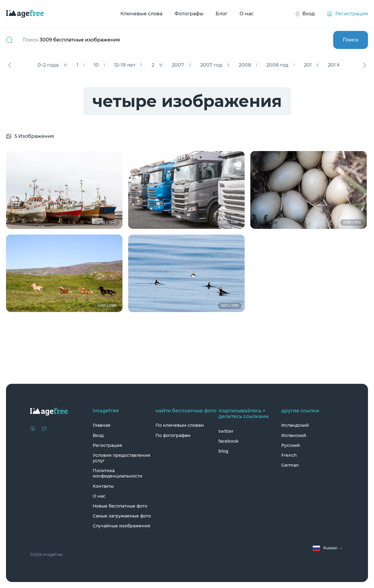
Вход (98, 435)
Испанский (294, 435)
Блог (222, 14)
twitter (226, 431)
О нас (247, 14)
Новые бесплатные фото (120, 506)
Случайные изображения (122, 526)
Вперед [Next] (364, 65)
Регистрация (107, 445)
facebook (229, 441)
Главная (102, 425)
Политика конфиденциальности (118, 473)
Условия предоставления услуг (122, 458)
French (289, 455)
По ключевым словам (180, 425)
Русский (291, 445)
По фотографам (173, 435)
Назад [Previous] (10, 65)
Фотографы (189, 14)
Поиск (351, 40)
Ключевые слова (141, 14)
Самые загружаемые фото (122, 516)
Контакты (103, 486)
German (290, 465)
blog (223, 451)
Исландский (295, 425)
